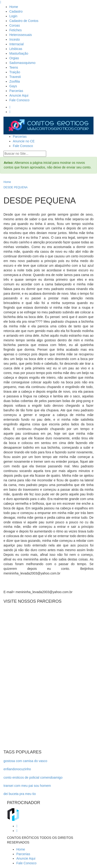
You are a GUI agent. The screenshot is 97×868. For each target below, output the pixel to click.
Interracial (16, 44)
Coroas (15, 25)
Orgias (14, 58)
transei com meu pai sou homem (27, 786)
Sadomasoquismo (22, 63)
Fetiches (16, 30)
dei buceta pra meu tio (20, 794)
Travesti (15, 77)
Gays (13, 86)
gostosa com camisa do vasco (25, 761)
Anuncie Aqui (19, 95)
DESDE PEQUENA (16, 187)
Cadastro (16, 11)
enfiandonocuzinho (17, 769)
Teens (14, 67)
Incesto (15, 39)
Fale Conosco (19, 100)
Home (14, 7)
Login (13, 16)
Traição (15, 72)
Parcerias (16, 91)
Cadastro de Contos (24, 21)
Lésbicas (16, 49)
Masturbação (19, 53)
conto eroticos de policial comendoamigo (33, 777)
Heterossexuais (21, 35)
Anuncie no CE (24, 141)
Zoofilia (15, 81)
